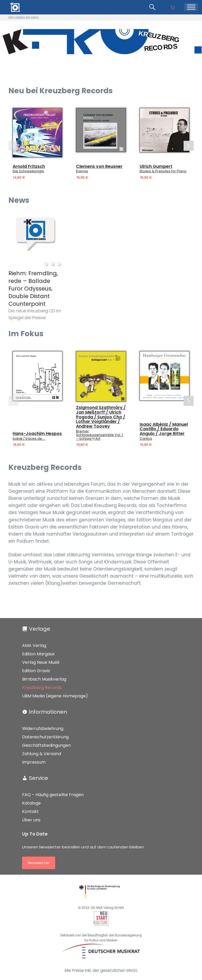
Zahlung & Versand (42, 754)
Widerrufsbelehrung (43, 728)
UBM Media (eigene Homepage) (55, 696)
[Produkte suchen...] (153, 7)
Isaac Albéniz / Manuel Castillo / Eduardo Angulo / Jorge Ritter (164, 429)
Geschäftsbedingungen (46, 745)
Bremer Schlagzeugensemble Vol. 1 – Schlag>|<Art (99, 435)
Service (39, 778)
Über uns (31, 820)
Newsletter (39, 863)
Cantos (146, 438)
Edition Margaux (38, 654)
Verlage (40, 629)
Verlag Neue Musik (41, 662)
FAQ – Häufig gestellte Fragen (53, 795)
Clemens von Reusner (99, 167)
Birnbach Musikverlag (44, 679)
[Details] (37, 133)
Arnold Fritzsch (29, 167)
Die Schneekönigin (28, 171)
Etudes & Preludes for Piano (163, 171)
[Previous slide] (13, 146)
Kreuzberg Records (42, 688)
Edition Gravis (36, 671)
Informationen (48, 712)
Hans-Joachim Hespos (37, 434)
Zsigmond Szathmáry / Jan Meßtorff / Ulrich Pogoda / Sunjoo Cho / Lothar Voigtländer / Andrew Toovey (101, 417)
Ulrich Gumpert (156, 167)
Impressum (34, 762)
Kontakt (30, 812)
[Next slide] (189, 146)
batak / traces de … (29, 438)
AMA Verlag (34, 645)
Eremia (82, 171)
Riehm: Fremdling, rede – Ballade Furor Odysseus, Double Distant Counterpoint (33, 289)
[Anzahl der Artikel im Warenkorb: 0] (172, 7)
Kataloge (31, 803)
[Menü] (191, 7)
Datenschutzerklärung (45, 737)
